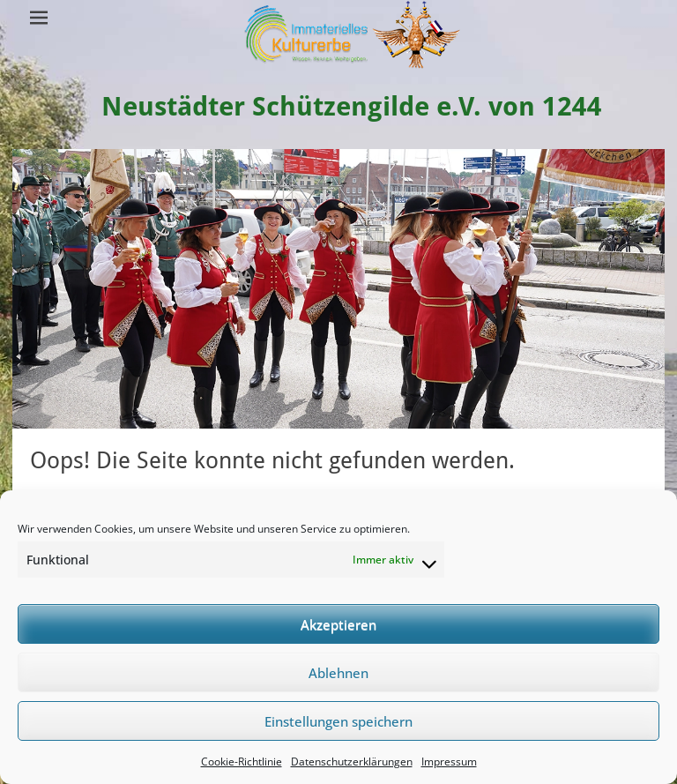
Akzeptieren (338, 624)
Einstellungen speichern (338, 721)
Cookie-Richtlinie (242, 762)
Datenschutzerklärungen (352, 762)
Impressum (449, 762)
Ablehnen (338, 673)
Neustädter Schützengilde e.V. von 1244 (352, 106)
